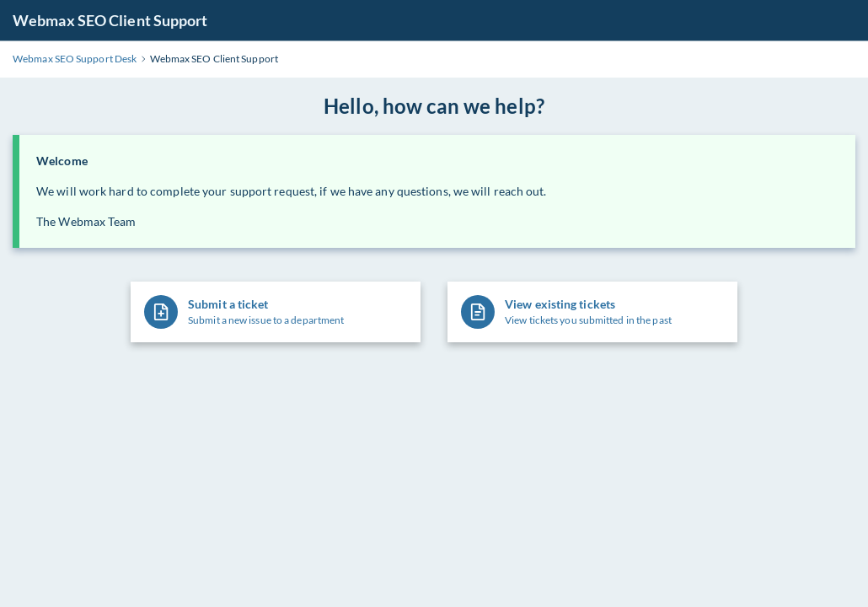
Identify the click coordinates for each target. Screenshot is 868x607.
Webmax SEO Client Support (110, 20)
